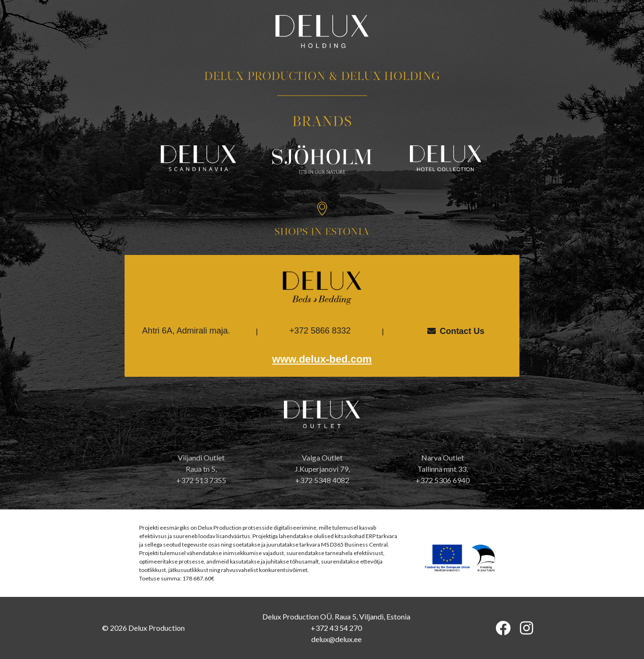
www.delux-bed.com (322, 359)
